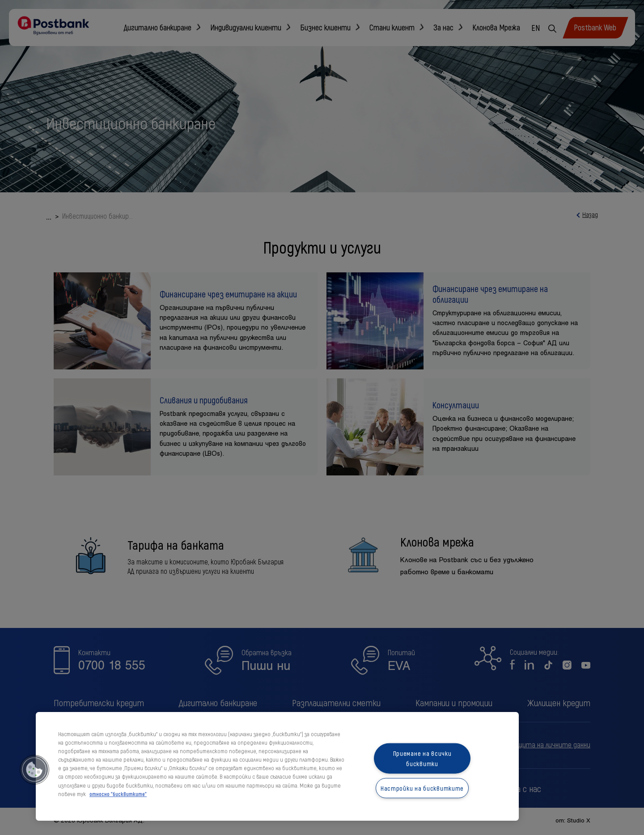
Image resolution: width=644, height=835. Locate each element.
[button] (34, 770)
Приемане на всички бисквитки (422, 759)
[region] (277, 767)
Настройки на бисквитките (422, 788)
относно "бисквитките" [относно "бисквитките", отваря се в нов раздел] (118, 794)
